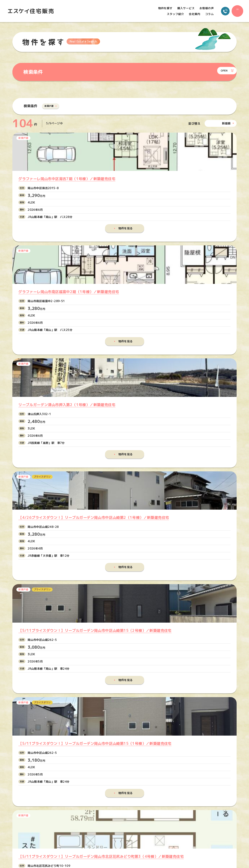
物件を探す (162, 8)
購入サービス (183, 8)
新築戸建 (51, 107)
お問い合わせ (195, 801)
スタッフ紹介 (172, 14)
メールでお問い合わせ (118, 702)
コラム (206, 14)
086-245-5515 (48, 716)
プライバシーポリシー (199, 812)
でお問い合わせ (122, 720)
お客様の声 (204, 8)
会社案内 (192, 14)
